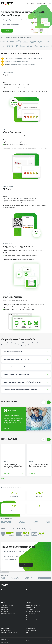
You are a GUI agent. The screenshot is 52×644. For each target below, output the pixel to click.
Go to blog (4, 479)
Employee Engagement (7, 597)
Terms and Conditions (7, 606)
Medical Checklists (6, 630)
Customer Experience (7, 593)
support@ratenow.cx (31, 630)
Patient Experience (6, 595)
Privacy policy (5, 608)
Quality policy (5, 612)
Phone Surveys (30, 616)
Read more (6, 428)
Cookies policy (5, 610)
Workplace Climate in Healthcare (10, 632)
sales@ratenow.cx (31, 628)
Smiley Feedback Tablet (32, 618)
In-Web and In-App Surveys (33, 612)
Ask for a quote (26, 565)
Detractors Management (32, 595)
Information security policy (8, 614)
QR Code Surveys (30, 614)
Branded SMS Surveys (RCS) (33, 606)
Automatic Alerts (30, 597)
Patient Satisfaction (6, 628)
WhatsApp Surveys (31, 608)
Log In (33, 4)
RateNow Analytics (31, 593)
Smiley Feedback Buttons (32, 620)
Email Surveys (29, 610)
